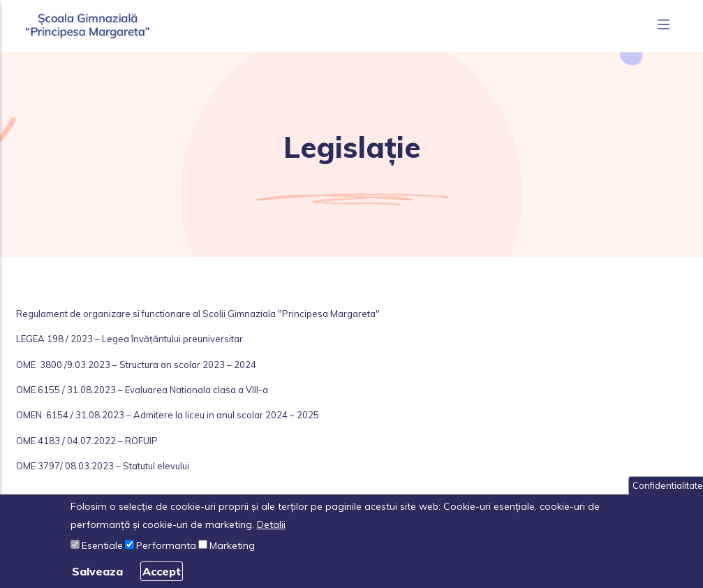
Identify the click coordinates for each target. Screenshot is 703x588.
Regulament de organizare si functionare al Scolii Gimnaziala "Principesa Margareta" (198, 314)
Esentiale (102, 545)
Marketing (232, 545)
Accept (162, 571)
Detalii (271, 524)
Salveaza (97, 571)
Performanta (166, 545)
